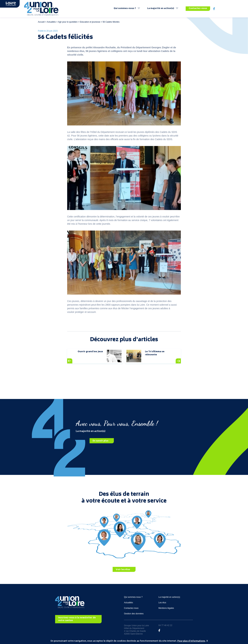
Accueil (41, 22)
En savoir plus (100, 441)
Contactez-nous (198, 9)
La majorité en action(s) (161, 9)
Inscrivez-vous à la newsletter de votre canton (77, 619)
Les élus (162, 603)
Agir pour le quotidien (68, 22)
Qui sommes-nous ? (125, 9)
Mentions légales (166, 608)
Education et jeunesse (90, 22)
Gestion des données (134, 614)
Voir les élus (123, 570)
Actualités (51, 22)
